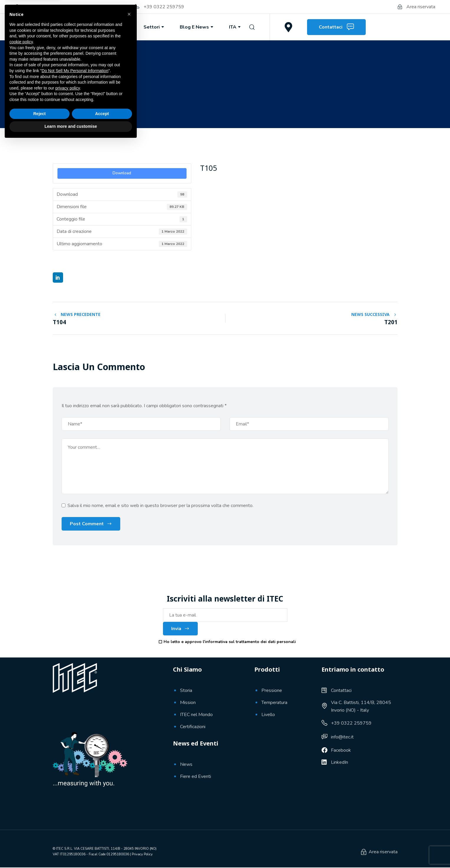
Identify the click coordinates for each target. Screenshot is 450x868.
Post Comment (87, 524)
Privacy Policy (142, 855)
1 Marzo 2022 (75, 107)
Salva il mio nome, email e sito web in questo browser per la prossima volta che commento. (160, 506)
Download (122, 173)
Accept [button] (102, 839)
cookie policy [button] (21, 767)
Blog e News (197, 27)
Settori (154, 27)
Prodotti (117, 27)
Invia (180, 629)
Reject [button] (39, 839)
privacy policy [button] (68, 814)
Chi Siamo (76, 27)
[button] (129, 740)
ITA (235, 27)
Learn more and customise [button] (71, 852)
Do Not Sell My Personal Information (75, 796)
